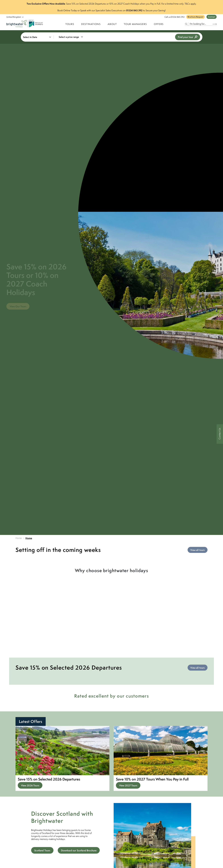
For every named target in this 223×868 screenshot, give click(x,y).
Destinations (91, 24)
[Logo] (25, 24)
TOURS (70, 24)
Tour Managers (135, 24)
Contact (212, 17)
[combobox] (73, 37)
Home (19, 538)
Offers (159, 24)
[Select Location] (14, 17)
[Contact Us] (220, 434)
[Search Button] (215, 24)
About (112, 24)
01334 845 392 (178, 17)
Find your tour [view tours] (188, 37)
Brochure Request (195, 17)
